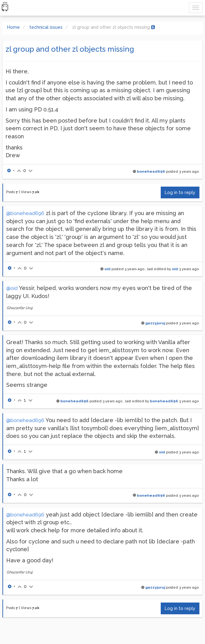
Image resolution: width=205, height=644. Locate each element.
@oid (12, 288)
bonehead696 (151, 171)
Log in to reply (180, 192)
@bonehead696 (25, 213)
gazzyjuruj (155, 323)
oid (107, 269)
